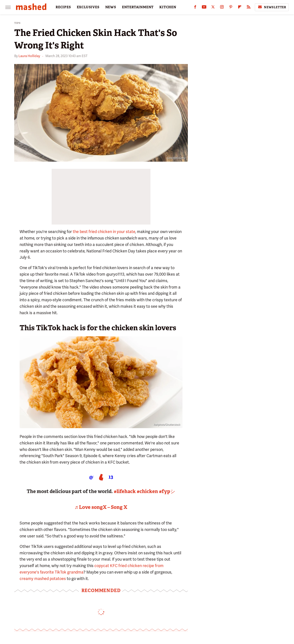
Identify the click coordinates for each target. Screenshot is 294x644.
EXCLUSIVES (88, 7)
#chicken (147, 491)
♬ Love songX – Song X (101, 507)
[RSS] (249, 8)
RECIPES (63, 7)
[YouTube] (204, 8)
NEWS (111, 7)
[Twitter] (213, 8)
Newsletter (272, 7)
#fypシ (167, 491)
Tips (17, 23)
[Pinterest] (231, 8)
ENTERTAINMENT (138, 7)
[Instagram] (222, 8)
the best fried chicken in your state (104, 232)
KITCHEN (168, 7)
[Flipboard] (240, 8)
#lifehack (125, 491)
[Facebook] (195, 8)
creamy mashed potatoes (43, 579)
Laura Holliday (29, 56)
